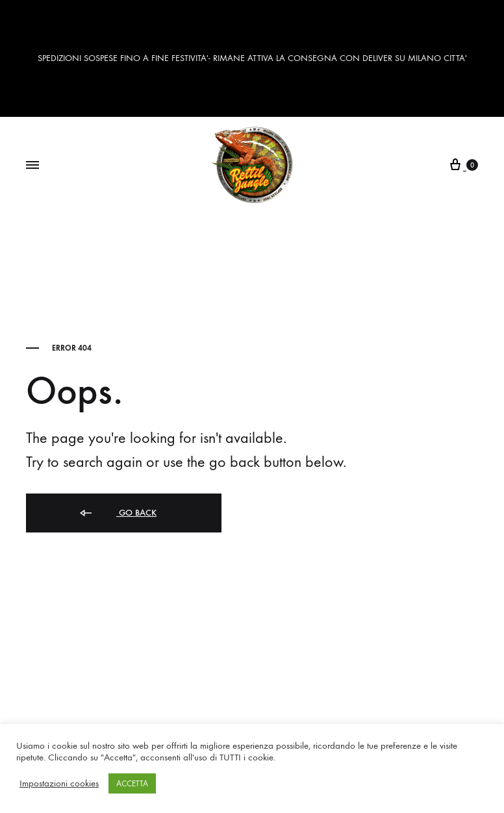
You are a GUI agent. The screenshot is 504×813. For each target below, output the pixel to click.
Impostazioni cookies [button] (59, 783)
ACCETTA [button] (132, 783)
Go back (117, 513)
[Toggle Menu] (32, 166)
